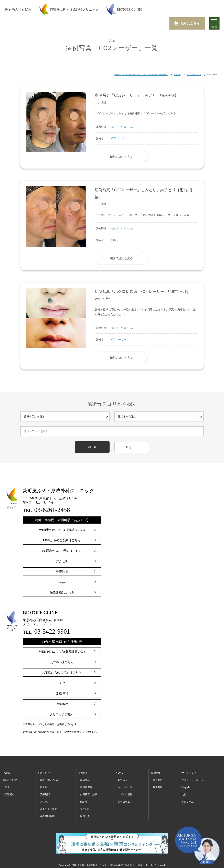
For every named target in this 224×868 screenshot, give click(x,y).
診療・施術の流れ (51, 779)
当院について (10, 779)
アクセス (62, 560)
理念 (7, 786)
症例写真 (85, 815)
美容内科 (85, 808)
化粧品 (84, 800)
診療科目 (83, 772)
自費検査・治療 (89, 793)
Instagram (62, 581)
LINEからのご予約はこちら (62, 539)
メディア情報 (126, 793)
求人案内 (158, 779)
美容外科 (85, 779)
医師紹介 (10, 793)
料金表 (44, 786)
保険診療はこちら (62, 591)
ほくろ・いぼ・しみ (123, 127)
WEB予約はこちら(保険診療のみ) (62, 529)
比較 (183, 793)
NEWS (120, 772)
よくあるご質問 (49, 808)
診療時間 (62, 570)
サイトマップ (189, 772)
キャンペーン (126, 786)
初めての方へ (46, 772)
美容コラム (124, 800)
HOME (6, 772)
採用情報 (156, 772)
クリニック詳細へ (62, 713)
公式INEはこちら (62, 661)
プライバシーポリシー (194, 779)
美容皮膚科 (87, 786)
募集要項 (158, 786)
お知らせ (123, 779)
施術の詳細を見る (121, 156)
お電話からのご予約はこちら (62, 550)
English (185, 786)
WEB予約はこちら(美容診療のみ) (62, 650)
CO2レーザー (119, 138)
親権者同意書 (48, 815)
